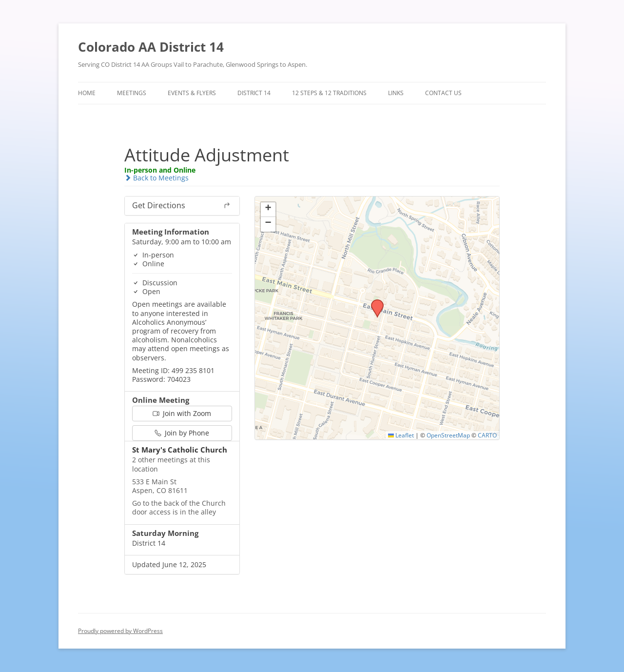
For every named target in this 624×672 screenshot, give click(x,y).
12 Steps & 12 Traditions (329, 93)
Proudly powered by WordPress (120, 631)
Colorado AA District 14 (151, 47)
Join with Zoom (182, 413)
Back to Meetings (156, 178)
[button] (374, 302)
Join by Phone (182, 433)
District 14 (254, 93)
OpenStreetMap (448, 435)
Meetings (132, 93)
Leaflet (401, 435)
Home (87, 93)
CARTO (487, 435)
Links (396, 93)
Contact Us (443, 93)
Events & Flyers (192, 93)
